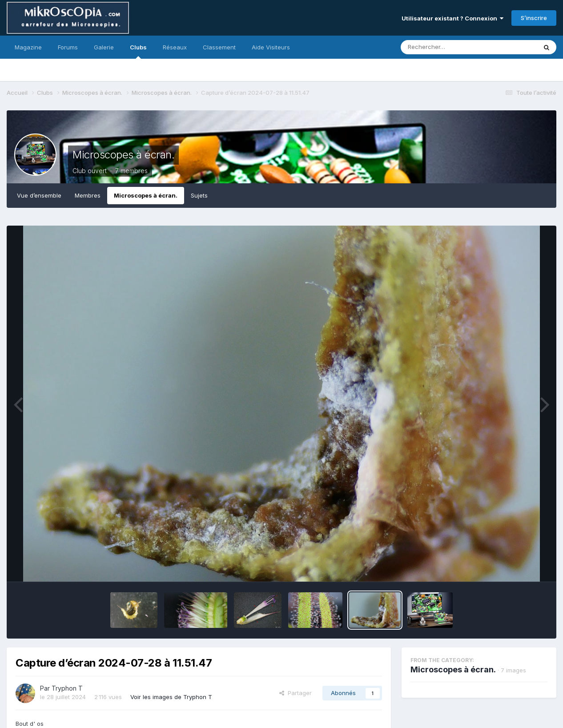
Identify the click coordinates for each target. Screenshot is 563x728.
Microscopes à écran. (123, 155)
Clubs (138, 51)
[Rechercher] (443, 47)
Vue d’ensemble (39, 195)
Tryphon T (67, 688)
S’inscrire (534, 18)
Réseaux (175, 47)
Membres (88, 195)
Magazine (28, 47)
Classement (219, 47)
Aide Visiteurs (271, 47)
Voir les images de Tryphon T (171, 697)
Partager (296, 693)
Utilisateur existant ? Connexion (452, 18)
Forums (68, 47)
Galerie (104, 47)
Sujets (199, 195)
